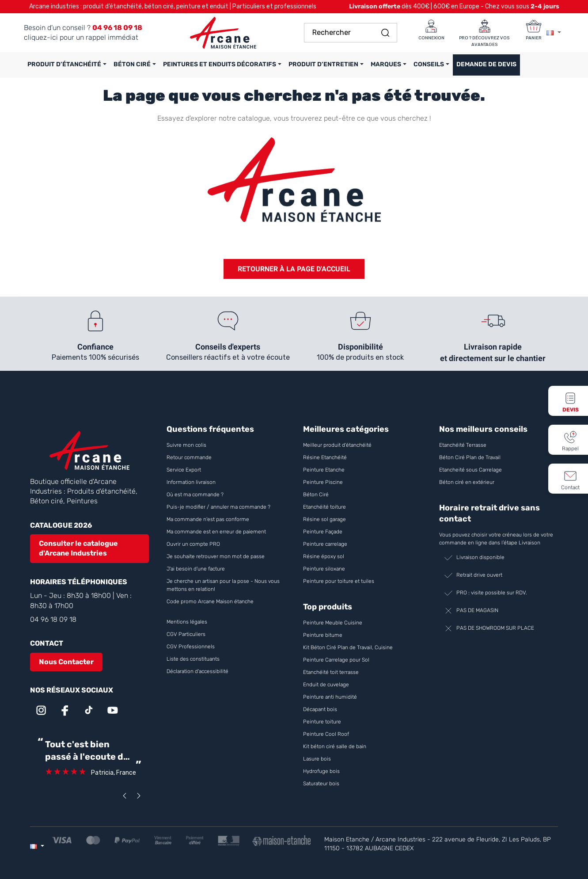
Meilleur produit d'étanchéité (337, 445)
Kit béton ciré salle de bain (335, 746)
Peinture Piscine (323, 482)
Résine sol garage (324, 519)
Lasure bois (317, 759)
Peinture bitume (323, 635)
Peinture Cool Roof (327, 734)
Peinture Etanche (324, 470)
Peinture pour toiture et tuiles (339, 581)
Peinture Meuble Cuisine (333, 623)
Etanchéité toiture (324, 507)
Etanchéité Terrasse (463, 445)
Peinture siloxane (324, 569)
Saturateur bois (321, 784)
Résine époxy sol (324, 556)
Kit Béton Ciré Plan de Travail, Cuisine (348, 647)
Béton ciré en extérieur (467, 482)
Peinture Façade (323, 532)
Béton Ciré (316, 495)
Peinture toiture (322, 722)
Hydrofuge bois (321, 771)
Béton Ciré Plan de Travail (470, 457)
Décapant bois (321, 709)
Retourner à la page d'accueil (294, 269)
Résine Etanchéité (325, 457)
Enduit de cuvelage (326, 685)
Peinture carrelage (325, 544)
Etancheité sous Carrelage (470, 470)
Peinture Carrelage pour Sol (336, 660)
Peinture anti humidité (330, 697)
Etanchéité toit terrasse (331, 672)
